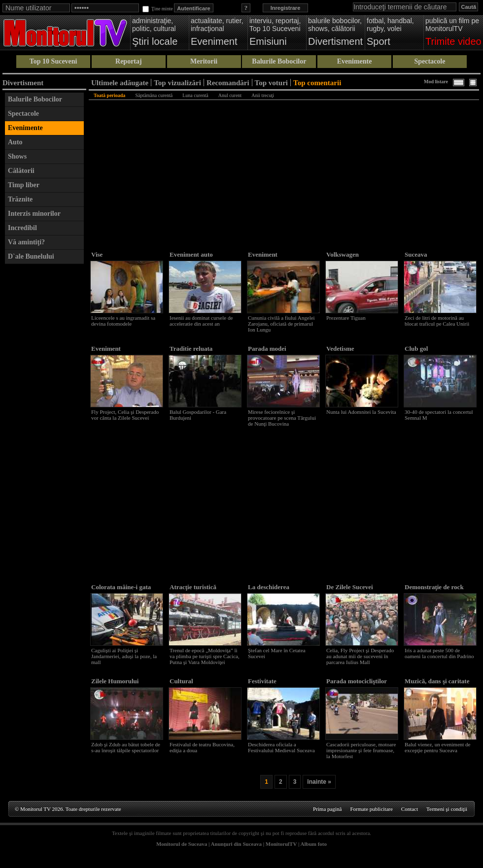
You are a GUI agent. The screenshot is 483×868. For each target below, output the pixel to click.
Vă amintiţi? (26, 242)
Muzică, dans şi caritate (437, 681)
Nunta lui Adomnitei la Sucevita (361, 412)
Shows (17, 156)
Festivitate (262, 681)
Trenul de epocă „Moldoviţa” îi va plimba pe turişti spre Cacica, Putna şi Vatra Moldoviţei (205, 656)
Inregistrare (286, 8)
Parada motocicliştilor (357, 681)
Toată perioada (109, 95)
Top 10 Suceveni (53, 61)
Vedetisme (340, 349)
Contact (410, 809)
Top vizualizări (177, 83)
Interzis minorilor (34, 214)
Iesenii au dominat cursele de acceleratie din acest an (201, 321)
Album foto (314, 844)
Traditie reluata (191, 349)
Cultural (181, 681)
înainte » (319, 782)
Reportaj (129, 61)
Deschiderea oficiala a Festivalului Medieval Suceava (281, 747)
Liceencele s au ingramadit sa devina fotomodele (123, 321)
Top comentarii (317, 83)
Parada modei (267, 349)
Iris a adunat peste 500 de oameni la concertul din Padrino (439, 653)
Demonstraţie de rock (434, 587)
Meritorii (204, 61)
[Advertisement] (44, 417)
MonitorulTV (281, 844)
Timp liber (24, 185)
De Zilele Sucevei (350, 587)
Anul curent (230, 95)
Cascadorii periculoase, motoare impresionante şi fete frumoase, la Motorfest (361, 750)
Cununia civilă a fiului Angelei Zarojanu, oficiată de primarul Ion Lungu (281, 324)
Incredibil (22, 228)
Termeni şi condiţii (447, 809)
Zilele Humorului (115, 681)
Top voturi (271, 83)
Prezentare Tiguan (346, 318)
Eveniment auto (191, 254)
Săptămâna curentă (154, 95)
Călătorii (21, 171)
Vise (97, 254)
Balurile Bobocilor (279, 61)
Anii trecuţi (263, 95)
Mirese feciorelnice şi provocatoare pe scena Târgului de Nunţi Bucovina (282, 418)
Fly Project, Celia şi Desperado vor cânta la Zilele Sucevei (125, 415)
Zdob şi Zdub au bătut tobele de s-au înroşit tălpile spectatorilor (126, 747)
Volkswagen (343, 254)
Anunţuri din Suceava (236, 844)
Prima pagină (327, 809)
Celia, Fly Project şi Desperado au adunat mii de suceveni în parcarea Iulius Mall (360, 656)
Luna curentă (195, 95)
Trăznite (20, 199)
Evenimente (355, 61)
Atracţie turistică (193, 587)
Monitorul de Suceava (182, 844)
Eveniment (263, 254)
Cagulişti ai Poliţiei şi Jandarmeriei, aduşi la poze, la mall (124, 656)
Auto (15, 142)
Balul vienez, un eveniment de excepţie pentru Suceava (437, 747)
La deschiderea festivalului (269, 591)
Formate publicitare (371, 809)
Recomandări (228, 83)
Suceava (416, 254)
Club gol (416, 349)
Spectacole (430, 61)
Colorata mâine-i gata (121, 587)
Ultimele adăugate (120, 83)
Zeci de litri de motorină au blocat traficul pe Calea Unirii (437, 321)
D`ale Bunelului (31, 256)
